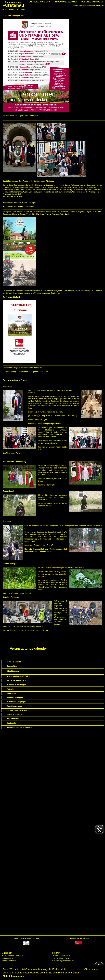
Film (20, 207)
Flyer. (45, 420)
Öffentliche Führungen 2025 (13, 16)
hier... (37, 116)
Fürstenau (13, 4)
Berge (4, 9)
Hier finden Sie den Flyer (46, 214)
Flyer (19, 203)
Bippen (12, 9)
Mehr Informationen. (14, 976)
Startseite (7, 637)
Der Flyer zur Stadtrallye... (13, 297)
